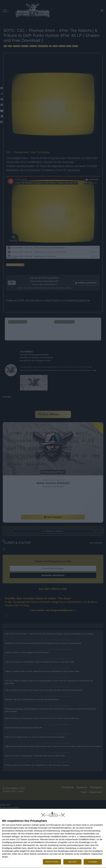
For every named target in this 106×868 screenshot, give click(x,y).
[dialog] (53, 838)
